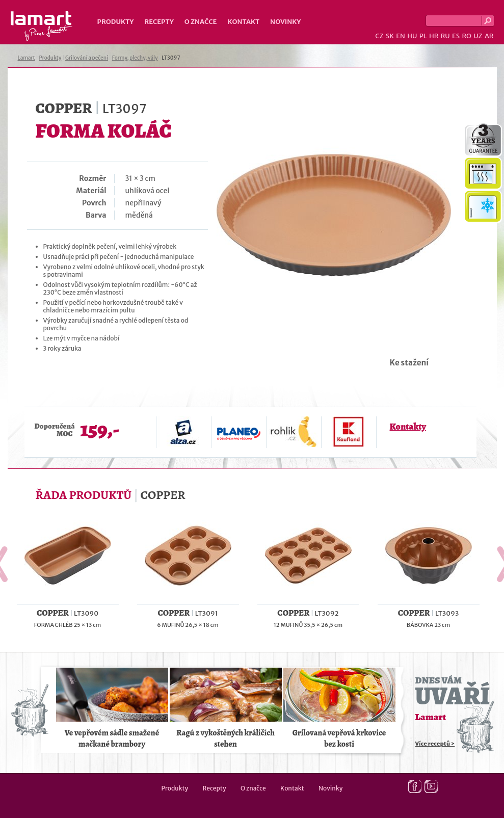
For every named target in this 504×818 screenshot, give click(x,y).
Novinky (285, 22)
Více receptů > (435, 744)
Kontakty (408, 427)
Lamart (42, 26)
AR (489, 36)
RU (445, 36)
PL (423, 36)
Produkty (116, 22)
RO (466, 36)
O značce (201, 22)
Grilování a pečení (87, 58)
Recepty (159, 22)
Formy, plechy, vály (135, 58)
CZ (379, 36)
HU (412, 36)
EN (401, 36)
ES (456, 36)
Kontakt (243, 22)
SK (390, 36)
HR (434, 36)
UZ (478, 36)
